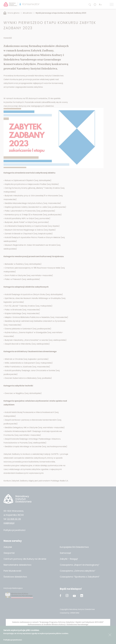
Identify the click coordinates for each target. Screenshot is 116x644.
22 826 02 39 (14, 519)
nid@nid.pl (9, 523)
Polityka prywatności (13, 640)
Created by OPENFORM (69, 613)
